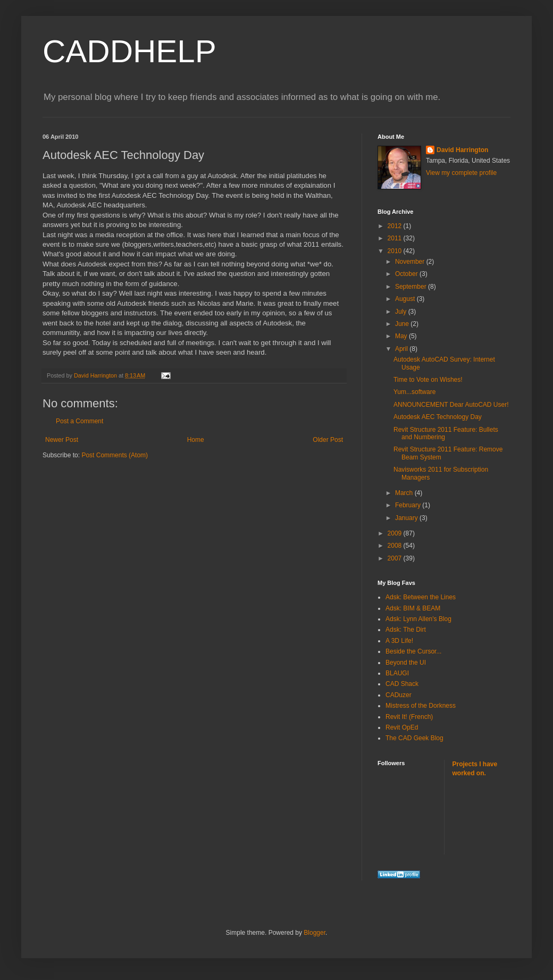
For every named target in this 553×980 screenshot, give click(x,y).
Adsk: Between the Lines (421, 597)
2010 (396, 251)
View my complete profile (461, 173)
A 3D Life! (399, 641)
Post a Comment (79, 421)
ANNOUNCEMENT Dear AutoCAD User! (451, 405)
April (402, 349)
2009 (396, 533)
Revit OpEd (402, 727)
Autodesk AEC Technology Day (438, 417)
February (409, 505)
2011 (396, 238)
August (406, 299)
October (407, 274)
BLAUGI (397, 673)
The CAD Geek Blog (414, 738)
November (411, 262)
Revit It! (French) (409, 717)
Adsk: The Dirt (406, 630)
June (403, 324)
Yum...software (414, 392)
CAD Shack (402, 684)
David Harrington (462, 150)
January (407, 518)
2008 (396, 546)
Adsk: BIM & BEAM (413, 608)
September (412, 287)
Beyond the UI (406, 663)
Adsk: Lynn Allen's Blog (418, 619)
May (402, 336)
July (402, 312)
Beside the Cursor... (413, 651)
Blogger (315, 933)
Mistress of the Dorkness (421, 706)
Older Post (328, 440)
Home (196, 440)
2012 (396, 226)
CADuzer (399, 695)
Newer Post (62, 440)
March (405, 493)
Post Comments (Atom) (115, 455)
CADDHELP (129, 51)
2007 (396, 558)
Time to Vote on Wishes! (428, 380)
